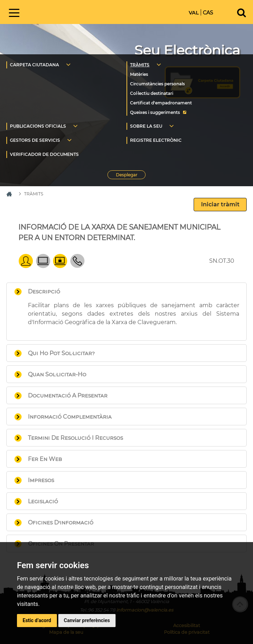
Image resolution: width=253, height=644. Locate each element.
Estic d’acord (37, 620)
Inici (78, 11)
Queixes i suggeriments (155, 112)
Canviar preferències (87, 620)
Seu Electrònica (187, 50)
